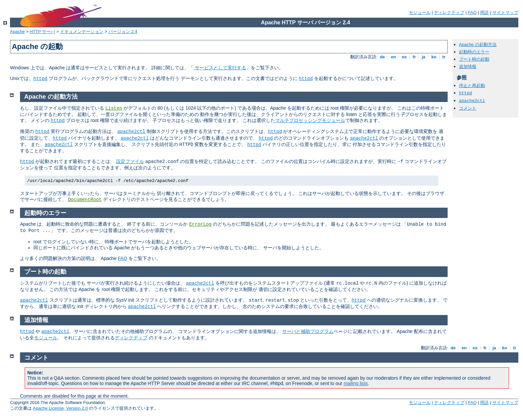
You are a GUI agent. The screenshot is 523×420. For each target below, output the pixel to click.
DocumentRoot (85, 200)
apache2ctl (472, 101)
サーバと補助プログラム (308, 331)
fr (414, 57)
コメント (468, 108)
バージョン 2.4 (123, 31)
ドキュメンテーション (82, 31)
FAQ (472, 12)
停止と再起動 (472, 85)
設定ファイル (130, 161)
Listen (114, 108)
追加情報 (468, 66)
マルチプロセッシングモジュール (310, 120)
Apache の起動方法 (478, 44)
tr (444, 57)
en (393, 57)
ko (434, 57)
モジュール (420, 12)
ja (424, 57)
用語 (484, 12)
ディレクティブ (449, 12)
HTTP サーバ (42, 31)
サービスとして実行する (220, 68)
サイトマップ (505, 12)
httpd (40, 79)
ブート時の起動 (474, 59)
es (404, 57)
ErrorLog (200, 224)
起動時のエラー (474, 52)
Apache (17, 31)
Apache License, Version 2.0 (61, 408)
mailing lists (356, 383)
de (382, 57)
